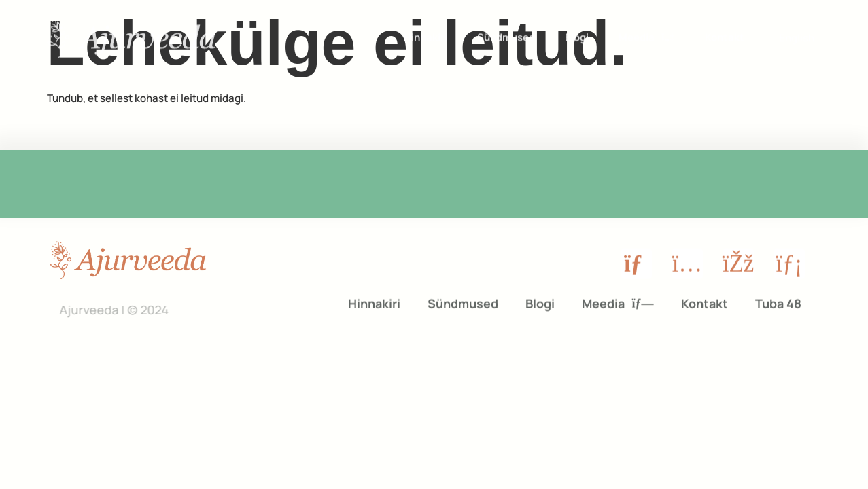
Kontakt (725, 36)
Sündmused (506, 36)
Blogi (577, 36)
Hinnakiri (426, 36)
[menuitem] (797, 36)
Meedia (646, 36)
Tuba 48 (778, 301)
